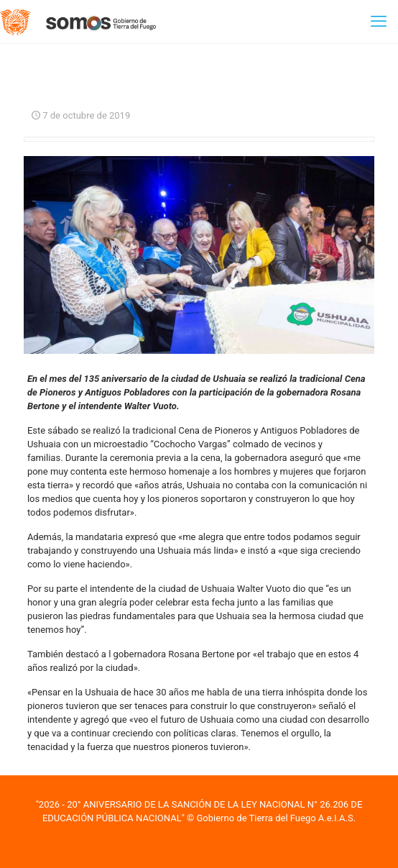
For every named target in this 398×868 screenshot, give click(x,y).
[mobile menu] (379, 22)
